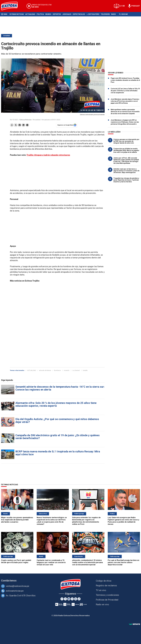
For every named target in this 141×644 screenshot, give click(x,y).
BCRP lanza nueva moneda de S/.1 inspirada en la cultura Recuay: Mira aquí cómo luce (58, 453)
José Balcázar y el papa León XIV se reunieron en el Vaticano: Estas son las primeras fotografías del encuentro (125, 122)
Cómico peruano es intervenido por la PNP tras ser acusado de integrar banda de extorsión (126, 141)
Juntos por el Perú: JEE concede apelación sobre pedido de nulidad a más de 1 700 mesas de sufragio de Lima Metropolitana (126, 161)
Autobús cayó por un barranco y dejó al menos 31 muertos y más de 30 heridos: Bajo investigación (126, 171)
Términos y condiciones (107, 595)
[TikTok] (79, 599)
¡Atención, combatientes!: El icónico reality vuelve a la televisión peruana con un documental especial (87, 562)
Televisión (105, 14)
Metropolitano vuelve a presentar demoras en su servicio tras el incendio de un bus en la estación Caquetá (125, 112)
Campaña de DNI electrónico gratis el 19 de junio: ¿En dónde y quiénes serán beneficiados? (58, 437)
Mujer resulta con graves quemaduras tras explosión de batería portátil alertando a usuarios (17, 520)
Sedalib (85, 370)
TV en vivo (101, 590)
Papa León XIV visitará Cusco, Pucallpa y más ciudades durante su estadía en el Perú (125, 80)
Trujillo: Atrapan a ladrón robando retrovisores (48, 155)
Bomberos (57, 370)
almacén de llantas (45, 370)
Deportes (57, 14)
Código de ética (104, 581)
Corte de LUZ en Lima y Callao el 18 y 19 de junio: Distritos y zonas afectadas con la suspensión (125, 91)
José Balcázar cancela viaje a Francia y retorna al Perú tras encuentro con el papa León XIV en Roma (125, 101)
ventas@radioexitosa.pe (18, 586)
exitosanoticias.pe (15, 591)
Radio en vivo (102, 604)
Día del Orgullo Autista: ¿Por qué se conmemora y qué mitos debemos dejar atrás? (57, 421)
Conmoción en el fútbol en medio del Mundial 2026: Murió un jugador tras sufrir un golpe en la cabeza (126, 150)
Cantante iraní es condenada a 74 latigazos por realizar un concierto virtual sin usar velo (51, 562)
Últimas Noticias (17, 14)
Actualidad (30, 14)
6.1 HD (122, 6)
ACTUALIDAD (32, 370)
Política (40, 14)
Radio (113, 14)
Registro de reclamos (106, 586)
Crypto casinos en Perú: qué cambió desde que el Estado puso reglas (16, 561)
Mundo (48, 14)
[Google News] (76, 599)
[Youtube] (69, 599)
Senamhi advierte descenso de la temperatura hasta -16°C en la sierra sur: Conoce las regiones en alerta (60, 388)
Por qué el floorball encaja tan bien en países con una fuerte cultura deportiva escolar (123, 562)
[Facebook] (62, 599)
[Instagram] (72, 599)
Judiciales (67, 14)
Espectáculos (79, 14)
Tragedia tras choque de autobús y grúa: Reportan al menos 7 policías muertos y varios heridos (126, 180)
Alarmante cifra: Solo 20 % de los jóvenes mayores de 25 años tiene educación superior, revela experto (56, 404)
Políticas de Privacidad (107, 600)
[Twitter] (65, 599)
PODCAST (136, 6)
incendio (67, 370)
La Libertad (76, 370)
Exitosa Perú (94, 14)
